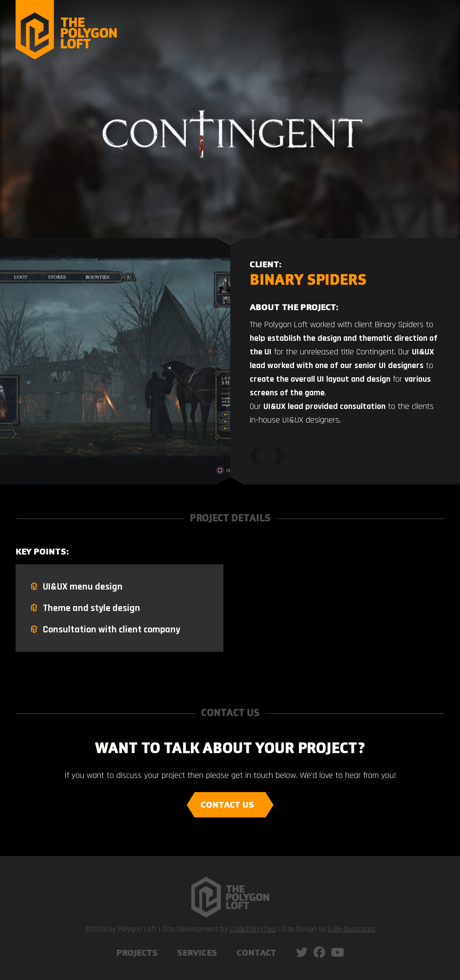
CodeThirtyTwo (253, 929)
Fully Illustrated (352, 929)
